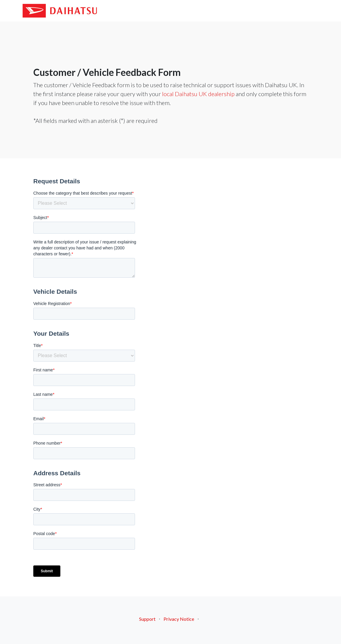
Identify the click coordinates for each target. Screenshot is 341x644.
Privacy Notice (179, 619)
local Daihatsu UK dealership (198, 94)
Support (147, 619)
